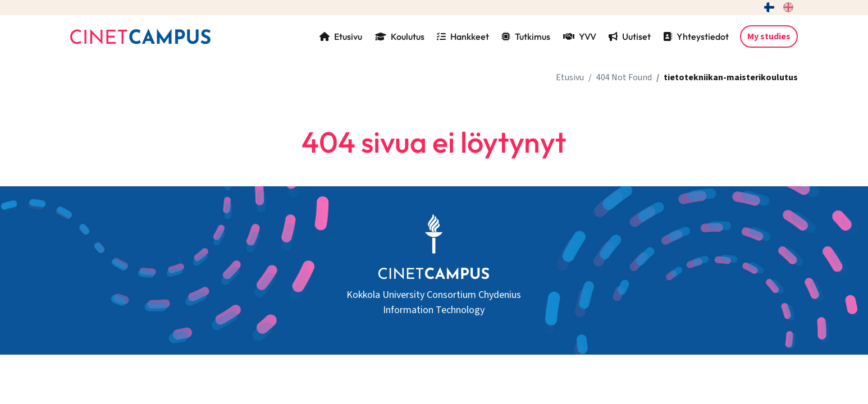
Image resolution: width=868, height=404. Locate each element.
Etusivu (341, 36)
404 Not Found (624, 77)
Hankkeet (463, 36)
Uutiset (630, 36)
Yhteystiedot (696, 36)
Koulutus (400, 36)
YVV (580, 36)
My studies (769, 36)
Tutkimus (526, 36)
